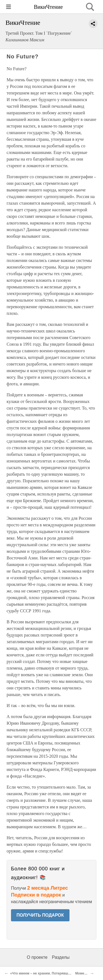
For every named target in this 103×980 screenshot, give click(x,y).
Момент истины (88, 973)
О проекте (37, 957)
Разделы (61, 957)
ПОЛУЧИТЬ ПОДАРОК (40, 915)
